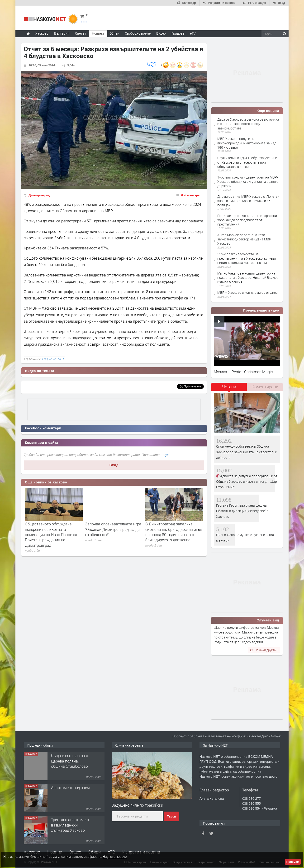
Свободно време (138, 33)
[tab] (229, 388)
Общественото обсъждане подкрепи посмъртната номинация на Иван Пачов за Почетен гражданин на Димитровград (51, 535)
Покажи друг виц (264, 650)
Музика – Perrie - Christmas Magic (243, 372)
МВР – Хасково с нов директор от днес (247, 292)
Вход (114, 465)
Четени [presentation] (229, 387)
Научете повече (115, 857)
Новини (98, 33)
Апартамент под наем (70, 788)
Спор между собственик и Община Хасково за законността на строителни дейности (247, 452)
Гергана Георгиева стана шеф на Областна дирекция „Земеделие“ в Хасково (242, 511)
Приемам (293, 862)
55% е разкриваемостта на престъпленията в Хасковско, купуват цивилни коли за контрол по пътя (247, 258)
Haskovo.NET (53, 359)
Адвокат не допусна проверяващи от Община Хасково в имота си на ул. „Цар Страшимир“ (247, 482)
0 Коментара (190, 195)
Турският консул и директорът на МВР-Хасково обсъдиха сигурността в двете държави (248, 181)
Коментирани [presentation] (265, 387)
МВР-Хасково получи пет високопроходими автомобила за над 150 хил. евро (247, 143)
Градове (178, 33)
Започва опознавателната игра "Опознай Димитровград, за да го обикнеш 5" (113, 529)
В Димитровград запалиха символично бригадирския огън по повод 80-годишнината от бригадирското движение (174, 532)
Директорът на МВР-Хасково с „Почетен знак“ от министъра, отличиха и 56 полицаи (248, 201)
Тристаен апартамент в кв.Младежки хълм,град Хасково (70, 825)
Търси (171, 817)
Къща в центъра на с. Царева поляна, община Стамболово (70, 761)
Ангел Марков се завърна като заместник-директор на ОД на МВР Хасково (244, 239)
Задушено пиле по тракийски (137, 805)
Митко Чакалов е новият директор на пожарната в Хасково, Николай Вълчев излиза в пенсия (248, 278)
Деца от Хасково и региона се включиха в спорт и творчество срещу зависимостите (248, 124)
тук (166, 455)
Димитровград (39, 195)
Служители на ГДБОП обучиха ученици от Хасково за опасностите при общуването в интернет (247, 162)
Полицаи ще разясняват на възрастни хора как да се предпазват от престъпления (247, 220)
